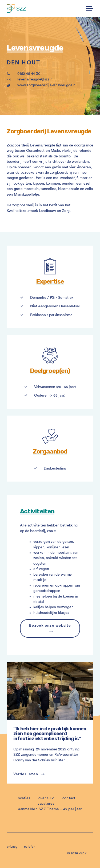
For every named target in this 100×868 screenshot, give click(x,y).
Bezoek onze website (50, 626)
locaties (23, 798)
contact (69, 798)
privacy (12, 847)
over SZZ (46, 798)
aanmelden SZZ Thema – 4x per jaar (50, 809)
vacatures (46, 804)
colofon (30, 847)
